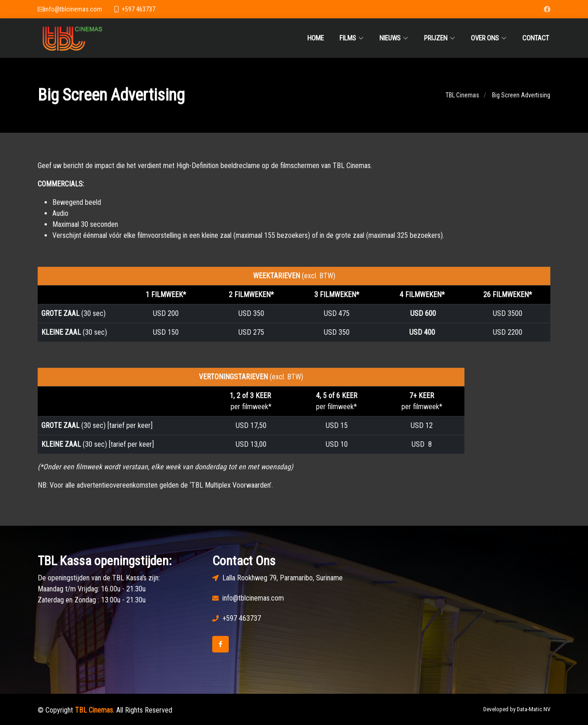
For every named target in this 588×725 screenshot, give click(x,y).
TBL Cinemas (462, 99)
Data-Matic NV (534, 709)
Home (316, 38)
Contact (536, 38)
